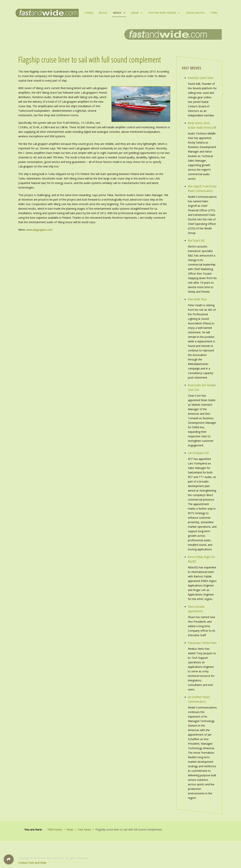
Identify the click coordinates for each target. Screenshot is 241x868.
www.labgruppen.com (39, 230)
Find (214, 13)
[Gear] (141, 13)
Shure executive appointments (196, 609)
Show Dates (195, 13)
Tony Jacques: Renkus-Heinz (202, 643)
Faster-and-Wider (162, 13)
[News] (124, 13)
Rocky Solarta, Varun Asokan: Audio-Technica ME (202, 125)
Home (89, 13)
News (117, 13)
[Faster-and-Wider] (179, 13)
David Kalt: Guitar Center (201, 78)
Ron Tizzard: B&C (196, 240)
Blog (103, 13)
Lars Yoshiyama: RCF (198, 453)
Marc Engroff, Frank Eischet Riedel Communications (202, 188)
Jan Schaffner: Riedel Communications (199, 699)
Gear (135, 13)
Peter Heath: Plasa (197, 299)
